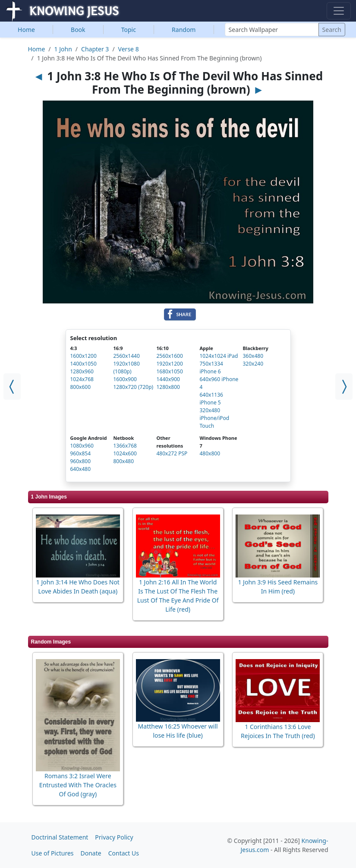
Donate (91, 853)
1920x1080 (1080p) (127, 368)
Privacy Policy (114, 837)
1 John (63, 49)
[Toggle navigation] (339, 11)
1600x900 (125, 379)
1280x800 (168, 387)
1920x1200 (170, 364)
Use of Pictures (53, 853)
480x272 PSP (172, 453)
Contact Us (124, 853)
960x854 (81, 453)
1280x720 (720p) (134, 387)
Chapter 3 (95, 49)
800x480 (124, 461)
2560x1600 (170, 356)
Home (26, 30)
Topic (129, 30)
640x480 (81, 469)
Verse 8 (129, 49)
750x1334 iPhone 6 (211, 368)
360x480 (253, 356)
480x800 (210, 453)
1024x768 (82, 379)
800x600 (81, 387)
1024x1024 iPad (219, 356)
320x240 (253, 364)
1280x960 (82, 371)
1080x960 (82, 446)
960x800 (81, 461)
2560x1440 (127, 356)
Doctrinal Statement (60, 837)
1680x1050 (170, 371)
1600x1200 (83, 356)
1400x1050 (83, 364)
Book (78, 30)
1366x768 (125, 446)
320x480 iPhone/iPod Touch (215, 418)
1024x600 (125, 453)
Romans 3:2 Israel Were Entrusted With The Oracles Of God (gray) (78, 785)
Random (184, 30)
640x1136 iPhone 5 (211, 399)
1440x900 (168, 379)
